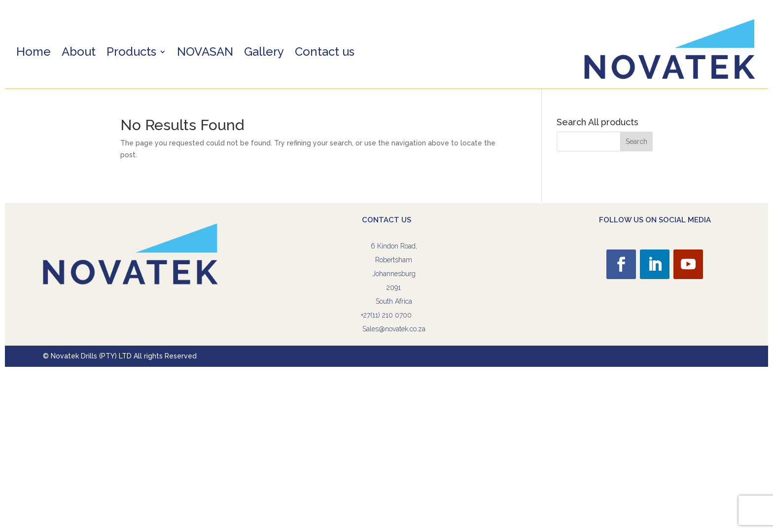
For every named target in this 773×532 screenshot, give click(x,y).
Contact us (325, 53)
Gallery (264, 53)
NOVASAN (205, 53)
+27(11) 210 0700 (386, 315)
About (79, 53)
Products (131, 53)
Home (34, 53)
